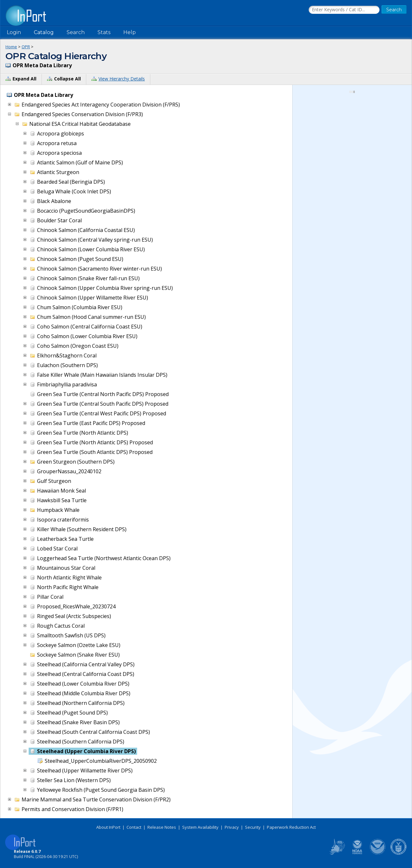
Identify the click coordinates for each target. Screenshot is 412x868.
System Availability (200, 827)
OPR (26, 47)
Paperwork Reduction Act (291, 827)
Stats (104, 32)
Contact (134, 827)
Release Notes (162, 827)
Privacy (232, 827)
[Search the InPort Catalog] (344, 10)
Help (130, 32)
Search (76, 32)
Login (14, 32)
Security (253, 827)
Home (11, 47)
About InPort (108, 827)
